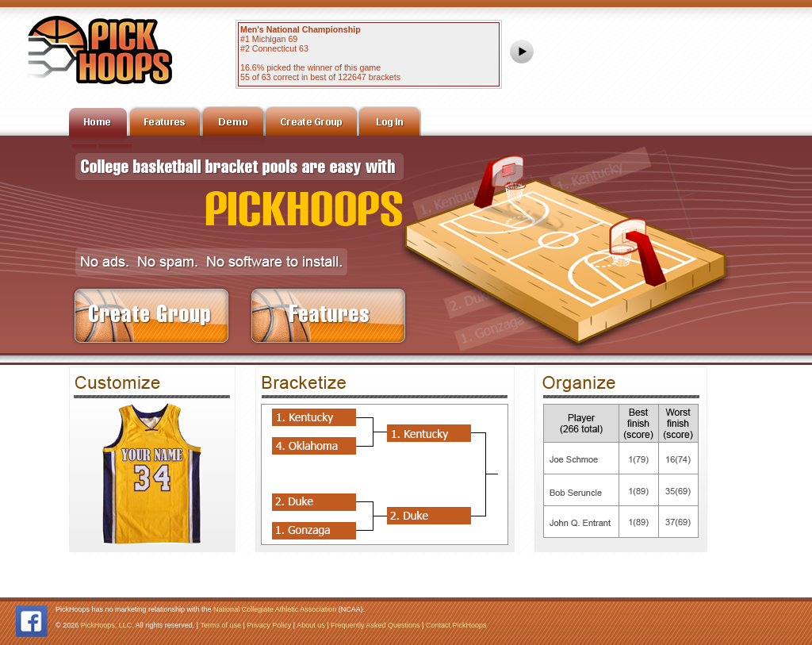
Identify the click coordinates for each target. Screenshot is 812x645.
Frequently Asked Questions (375, 625)
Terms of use (220, 625)
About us (311, 625)
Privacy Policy (269, 625)
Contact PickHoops (456, 625)
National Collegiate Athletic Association (275, 609)
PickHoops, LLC (107, 625)
